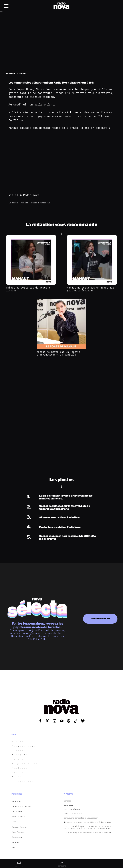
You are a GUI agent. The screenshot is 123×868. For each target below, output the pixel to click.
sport (14, 847)
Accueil (19, 864)
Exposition (17, 837)
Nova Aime (16, 801)
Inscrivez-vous (99, 618)
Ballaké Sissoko (19, 827)
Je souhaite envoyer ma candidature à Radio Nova (87, 822)
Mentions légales (72, 809)
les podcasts (20, 750)
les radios (19, 742)
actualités (19, 759)
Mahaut (25, 203)
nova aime (18, 772)
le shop (17, 777)
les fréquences (21, 768)
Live (14, 822)
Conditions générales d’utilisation (81, 818)
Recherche (62, 864)
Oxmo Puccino (18, 832)
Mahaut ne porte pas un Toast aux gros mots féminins (90, 289)
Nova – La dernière (73, 814)
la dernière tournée (23, 781)
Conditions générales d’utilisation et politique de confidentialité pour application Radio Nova (87, 827)
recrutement (17, 811)
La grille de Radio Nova (25, 764)
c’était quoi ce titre (24, 746)
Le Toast (13, 203)
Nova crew (68, 805)
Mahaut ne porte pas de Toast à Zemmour (28, 289)
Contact (67, 801)
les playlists (20, 755)
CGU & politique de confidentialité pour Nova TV (87, 833)
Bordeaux (16, 842)
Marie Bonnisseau (41, 203)
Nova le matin (18, 817)
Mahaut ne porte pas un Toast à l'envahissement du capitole (59, 353)
